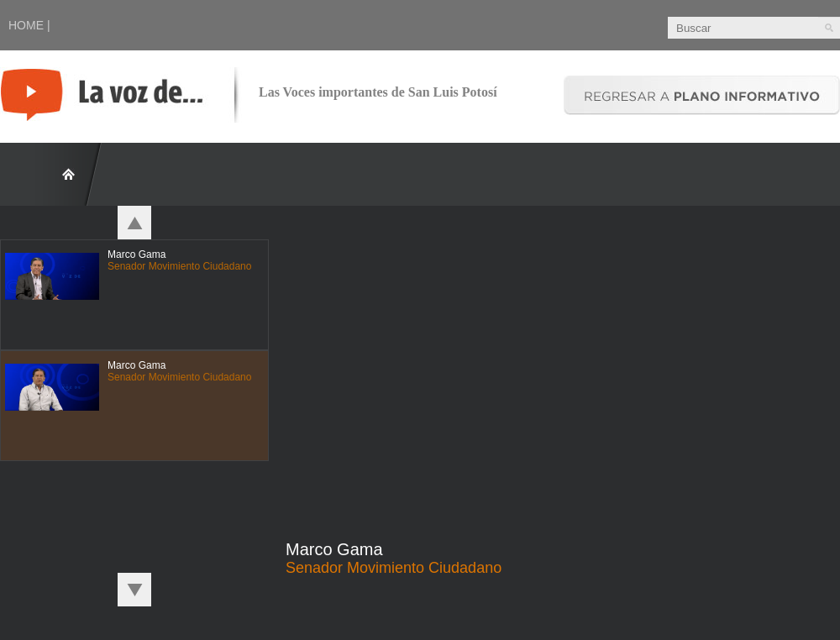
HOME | (29, 25)
